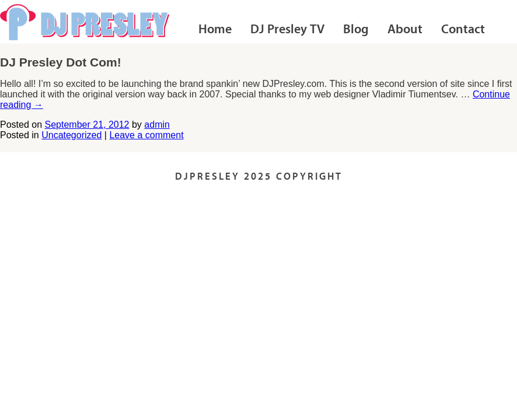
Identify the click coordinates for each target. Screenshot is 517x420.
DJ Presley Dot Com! (61, 62)
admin (157, 125)
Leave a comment (146, 135)
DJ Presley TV (287, 30)
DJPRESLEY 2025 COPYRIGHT (259, 177)
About (405, 30)
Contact (463, 30)
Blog (356, 30)
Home (215, 30)
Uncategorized (71, 135)
